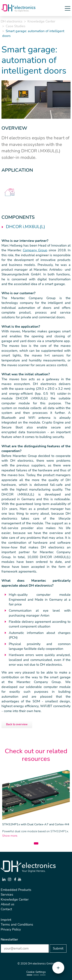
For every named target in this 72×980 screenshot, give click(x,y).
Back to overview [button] (17, 724)
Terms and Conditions (17, 924)
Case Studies (16, 26)
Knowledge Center (41, 21)
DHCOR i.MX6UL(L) (26, 227)
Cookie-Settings (36, 972)
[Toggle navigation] (68, 8)
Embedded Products (16, 890)
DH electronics (12, 21)
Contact (6, 909)
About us (8, 904)
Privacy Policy (11, 929)
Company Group (35, 250)
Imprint (6, 920)
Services (7, 895)
